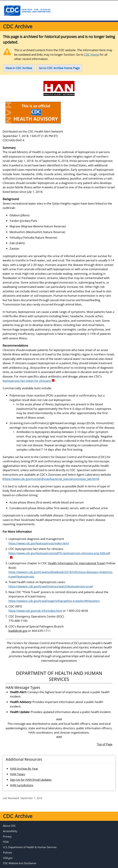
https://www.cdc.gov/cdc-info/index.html (35, 611)
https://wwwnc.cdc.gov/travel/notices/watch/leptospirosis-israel (51, 586)
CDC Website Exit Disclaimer (20, 863)
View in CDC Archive (19, 68)
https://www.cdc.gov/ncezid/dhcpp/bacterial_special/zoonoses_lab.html (51, 479)
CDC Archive (18, 26)
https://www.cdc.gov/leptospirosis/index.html (39, 543)
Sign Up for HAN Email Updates (31, 780)
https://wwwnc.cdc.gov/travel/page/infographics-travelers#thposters (54, 601)
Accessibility (10, 831)
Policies (7, 852)
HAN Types (18, 774)
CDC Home (92, 55)
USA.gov (8, 858)
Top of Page (105, 744)
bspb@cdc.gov (18, 631)
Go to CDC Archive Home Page (59, 68)
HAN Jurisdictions (22, 785)
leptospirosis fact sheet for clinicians (29, 381)
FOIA (6, 842)
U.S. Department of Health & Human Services (30, 847)
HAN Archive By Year (24, 769)
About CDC (9, 826)
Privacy (7, 836)
